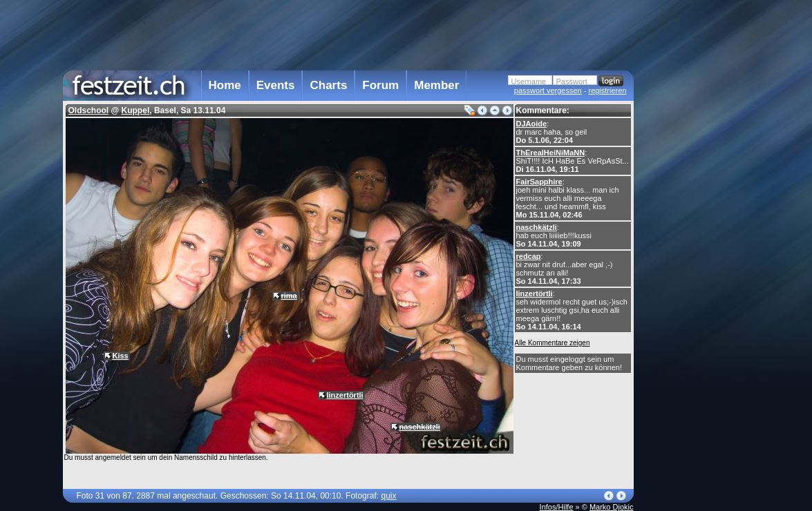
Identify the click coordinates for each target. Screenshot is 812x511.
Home (225, 85)
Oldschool (89, 110)
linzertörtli (535, 293)
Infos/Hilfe (557, 507)
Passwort (572, 81)
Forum (380, 85)
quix (388, 496)
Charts (328, 85)
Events (276, 85)
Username (529, 81)
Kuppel (136, 110)
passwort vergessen (548, 90)
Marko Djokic (612, 507)
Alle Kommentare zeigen (553, 343)
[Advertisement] (695, 278)
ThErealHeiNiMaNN (551, 153)
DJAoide (532, 124)
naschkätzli (537, 227)
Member (436, 85)
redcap (529, 256)
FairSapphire (539, 182)
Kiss (121, 356)
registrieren (607, 90)
